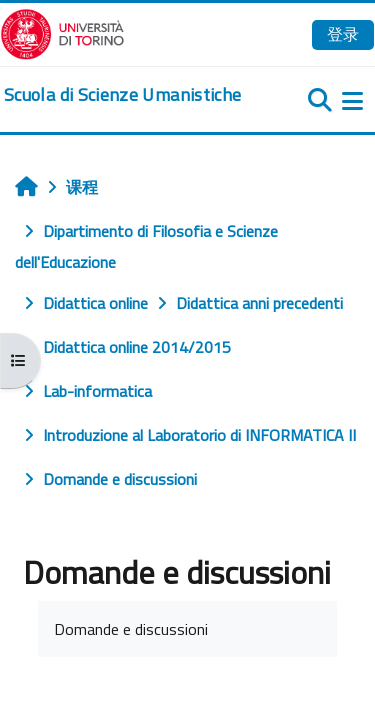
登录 (343, 34)
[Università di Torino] (62, 32)
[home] (122, 95)
